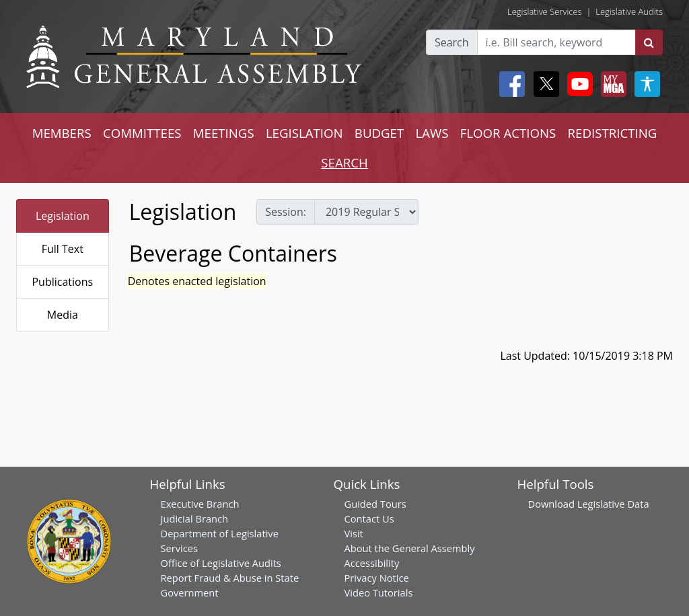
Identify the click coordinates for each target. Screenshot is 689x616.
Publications (62, 282)
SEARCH (344, 162)
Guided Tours (375, 504)
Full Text (63, 249)
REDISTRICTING (613, 133)
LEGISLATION (304, 133)
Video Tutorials (379, 592)
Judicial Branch (195, 518)
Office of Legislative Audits (221, 563)
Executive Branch (200, 504)
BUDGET (379, 133)
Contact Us (369, 518)
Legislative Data (613, 504)
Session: (286, 212)
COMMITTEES (142, 133)
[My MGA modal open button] (611, 84)
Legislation (63, 216)
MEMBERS (62, 133)
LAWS (432, 133)
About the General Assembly (410, 548)
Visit (354, 533)
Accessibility (372, 563)
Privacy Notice (377, 578)
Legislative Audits (629, 11)
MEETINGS (224, 133)
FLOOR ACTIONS (508, 133)
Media (63, 315)
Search (452, 42)
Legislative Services (545, 11)
